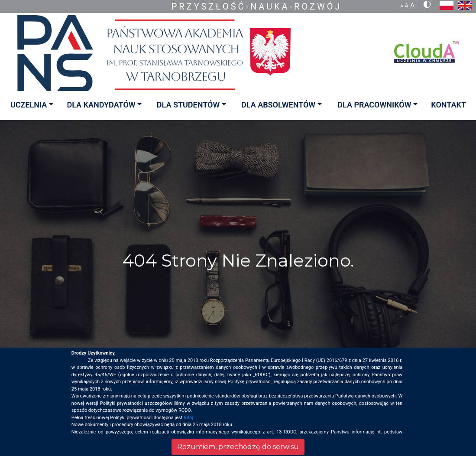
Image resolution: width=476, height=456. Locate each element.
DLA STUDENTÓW (188, 105)
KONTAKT (448, 105)
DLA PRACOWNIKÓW (374, 105)
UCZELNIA (29, 105)
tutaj (188, 418)
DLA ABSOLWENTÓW (278, 105)
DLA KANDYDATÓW (101, 105)
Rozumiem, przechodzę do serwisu (238, 447)
